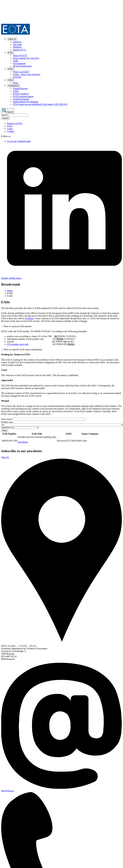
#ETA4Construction (22, 66)
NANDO (29, 318)
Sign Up (5, 457)
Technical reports (21, 99)
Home (10, 291)
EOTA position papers (23, 96)
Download (23, 442)
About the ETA (20, 55)
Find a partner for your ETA (26, 58)
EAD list (17, 77)
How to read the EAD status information (23, 350)
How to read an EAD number (18, 326)
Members (17, 47)
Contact (11, 131)
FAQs (10, 126)
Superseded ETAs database (26, 102)
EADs (11, 69)
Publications (13, 86)
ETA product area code (18, 344)
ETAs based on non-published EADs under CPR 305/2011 (40, 104)
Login (10, 129)
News (11, 80)
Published (6, 427)
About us (12, 39)
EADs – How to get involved (27, 74)
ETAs (11, 53)
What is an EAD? (21, 72)
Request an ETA (15, 123)
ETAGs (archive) (21, 94)
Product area (7, 422)
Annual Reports (20, 88)
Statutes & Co (19, 50)
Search (4, 115)
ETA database (19, 63)
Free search (7, 419)
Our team (17, 44)
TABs (16, 61)
